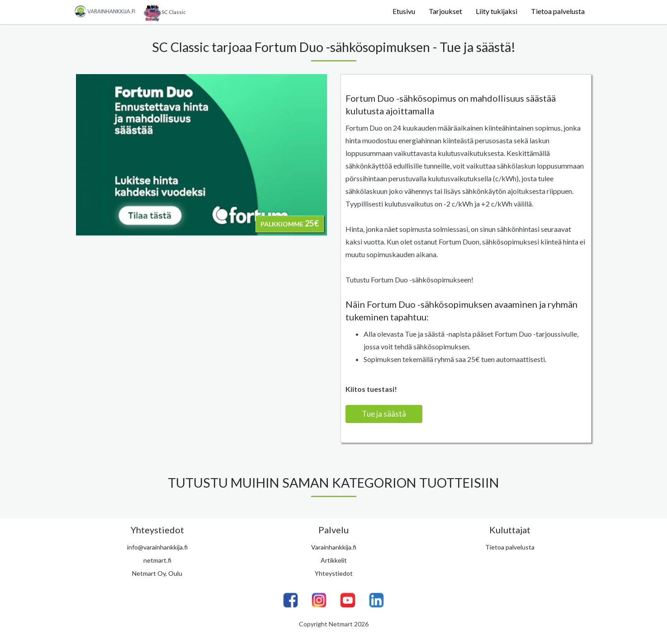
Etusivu (404, 11)
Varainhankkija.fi (334, 547)
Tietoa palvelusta (558, 11)
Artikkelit (334, 560)
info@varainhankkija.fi (157, 547)
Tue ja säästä (384, 414)
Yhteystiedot (334, 573)
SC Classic (165, 13)
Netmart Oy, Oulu (157, 573)
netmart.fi (157, 560)
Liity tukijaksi (497, 11)
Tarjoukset (445, 11)
